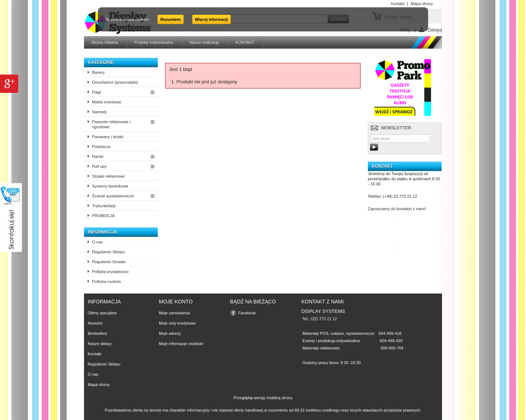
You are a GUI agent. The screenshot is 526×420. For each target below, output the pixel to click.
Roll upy (99, 166)
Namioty (99, 112)
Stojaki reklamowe (108, 176)
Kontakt (94, 354)
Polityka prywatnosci (110, 272)
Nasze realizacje (204, 42)
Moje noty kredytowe (177, 323)
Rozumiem (171, 19)
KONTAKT (245, 42)
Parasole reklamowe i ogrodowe (111, 124)
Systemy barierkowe (110, 186)
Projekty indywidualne (154, 42)
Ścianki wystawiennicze (113, 196)
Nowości (95, 323)
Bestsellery (98, 333)
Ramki (98, 156)
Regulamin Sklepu (108, 252)
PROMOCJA (103, 216)
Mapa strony (99, 385)
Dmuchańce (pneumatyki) (115, 82)
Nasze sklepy (100, 344)
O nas (97, 242)
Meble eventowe (107, 102)
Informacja (103, 232)
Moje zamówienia (174, 313)
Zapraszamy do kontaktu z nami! (397, 209)
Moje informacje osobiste (181, 344)
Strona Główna (105, 42)
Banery (98, 72)
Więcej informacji (211, 19)
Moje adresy (170, 333)
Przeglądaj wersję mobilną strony (263, 398)
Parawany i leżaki (108, 137)
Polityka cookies (106, 281)
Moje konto (176, 302)
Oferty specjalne (102, 313)
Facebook (247, 313)
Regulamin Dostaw (109, 262)
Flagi (96, 92)
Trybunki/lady (104, 206)
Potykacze (101, 147)
